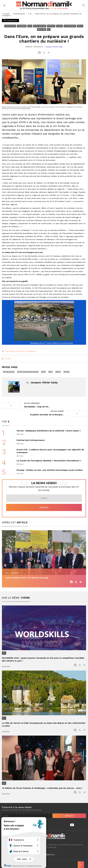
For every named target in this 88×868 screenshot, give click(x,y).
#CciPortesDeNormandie (28, 372)
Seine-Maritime (40, 26)
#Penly (67, 372)
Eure (30, 26)
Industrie (42, 29)
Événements (10, 21)
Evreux (59, 26)
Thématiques (19, 14)
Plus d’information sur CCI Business (19, 351)
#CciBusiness (9, 372)
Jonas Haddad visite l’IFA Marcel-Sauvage (27, 578)
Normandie (22, 26)
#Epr (51, 372)
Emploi (80, 26)
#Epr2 (58, 372)
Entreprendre (70, 26)
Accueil (6, 14)
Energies (51, 26)
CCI (30, 14)
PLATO (6, 359)
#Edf (43, 372)
